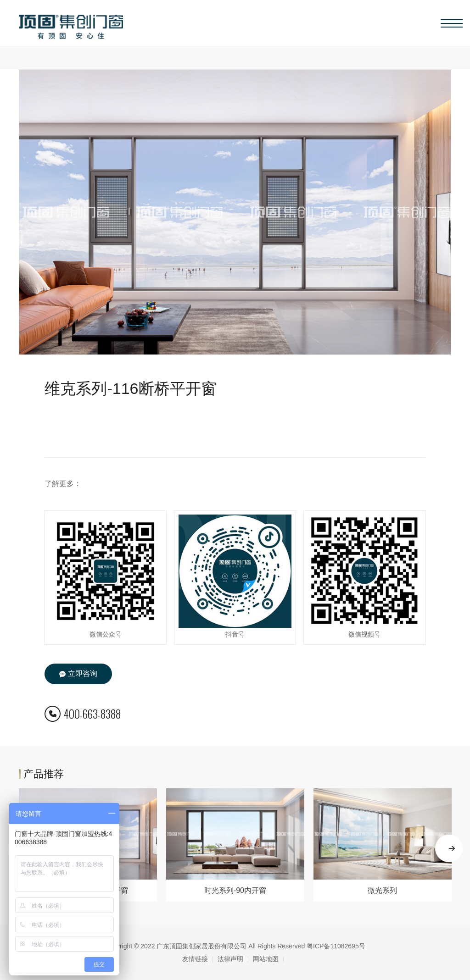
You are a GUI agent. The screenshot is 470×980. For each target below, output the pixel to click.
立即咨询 (78, 674)
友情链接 (195, 959)
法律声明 (230, 959)
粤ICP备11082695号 (336, 946)
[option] (235, 845)
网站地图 (266, 959)
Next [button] (449, 848)
